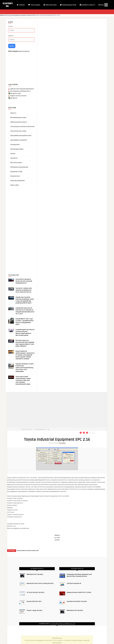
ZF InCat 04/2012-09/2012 (36, 592)
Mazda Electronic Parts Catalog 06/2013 (40, 583)
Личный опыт (15, 176)
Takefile (57, 535)
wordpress (14, 98)
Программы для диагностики (21, 136)
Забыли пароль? (24, 51)
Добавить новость (87, 5)
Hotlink (57, 540)
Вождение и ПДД (16, 172)
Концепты (14, 158)
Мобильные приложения (19, 167)
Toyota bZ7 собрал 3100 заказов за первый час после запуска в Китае (24, 290)
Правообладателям (68, 5)
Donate (102, 5)
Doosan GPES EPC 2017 (34, 601)
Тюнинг (13, 154)
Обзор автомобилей (17, 181)
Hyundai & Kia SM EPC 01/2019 (77, 601)
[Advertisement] (24, 227)
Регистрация (34, 5)
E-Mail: (11, 26)
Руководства (15, 145)
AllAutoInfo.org (5, 15)
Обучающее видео (17, 149)
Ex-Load (57, 538)
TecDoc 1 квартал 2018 (34, 610)
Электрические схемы (18, 131)
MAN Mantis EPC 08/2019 (35, 574)
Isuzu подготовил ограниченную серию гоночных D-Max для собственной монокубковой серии (23, 380)
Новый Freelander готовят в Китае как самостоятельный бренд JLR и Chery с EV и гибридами (25, 368)
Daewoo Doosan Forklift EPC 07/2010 (79, 592)
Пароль (11, 36)
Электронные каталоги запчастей (22, 15)
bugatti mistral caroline (18, 96)
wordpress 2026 (15, 93)
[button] (106, 5)
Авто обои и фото (16, 163)
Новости (13, 113)
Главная (21, 5)
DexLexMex (62, 443)
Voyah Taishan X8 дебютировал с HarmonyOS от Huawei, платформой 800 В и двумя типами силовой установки (25, 355)
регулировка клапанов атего (20, 91)
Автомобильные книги (18, 118)
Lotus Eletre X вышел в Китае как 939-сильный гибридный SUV (24, 281)
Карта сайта (15, 185)
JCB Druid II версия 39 (74, 583)
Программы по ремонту (19, 140)
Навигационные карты (19, 122)
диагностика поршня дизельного (22, 89)
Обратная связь (50, 5)
